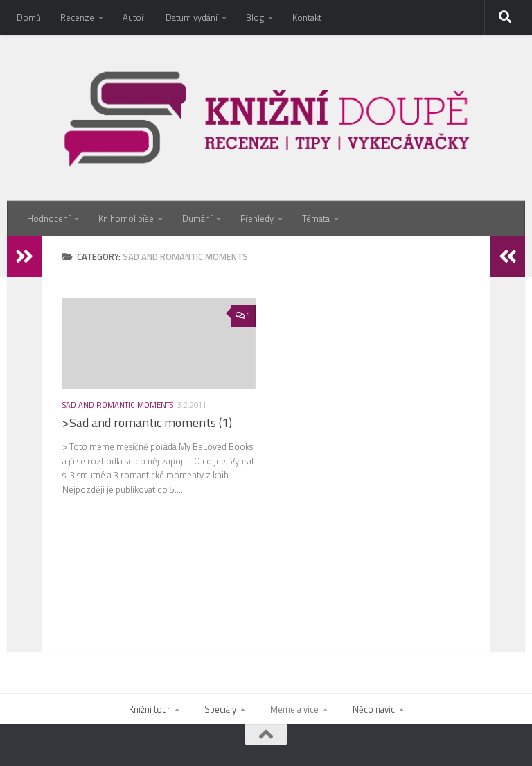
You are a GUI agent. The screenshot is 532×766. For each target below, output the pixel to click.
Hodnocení (48, 218)
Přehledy (257, 218)
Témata (316, 218)
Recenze (77, 17)
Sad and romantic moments (118, 404)
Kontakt (307, 17)
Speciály (220, 709)
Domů (29, 17)
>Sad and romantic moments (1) (147, 423)
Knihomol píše (126, 218)
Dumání (197, 218)
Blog (255, 17)
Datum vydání (192, 17)
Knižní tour (150, 709)
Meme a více (294, 709)
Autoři (134, 17)
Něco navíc (374, 709)
